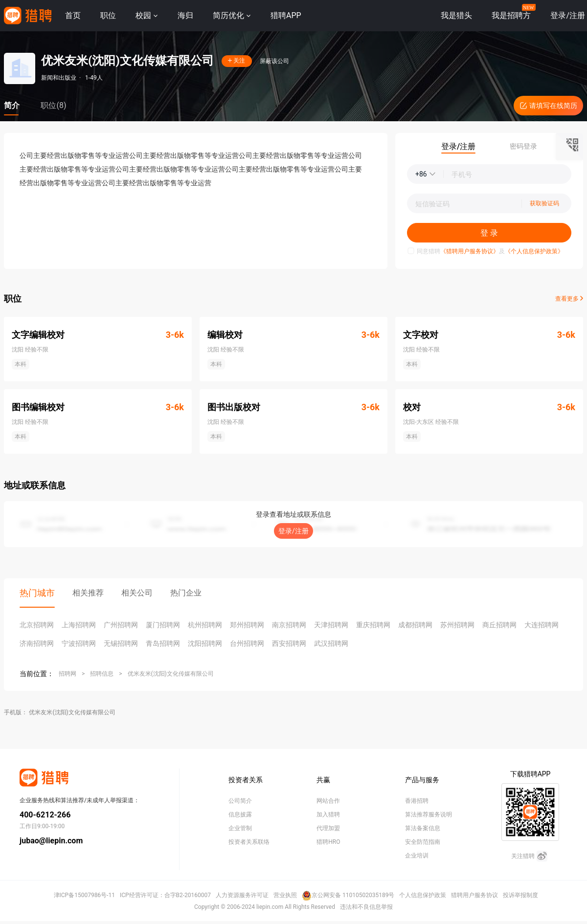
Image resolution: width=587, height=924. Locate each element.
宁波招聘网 (79, 643)
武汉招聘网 (331, 643)
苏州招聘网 (457, 625)
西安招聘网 (289, 643)
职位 (108, 15)
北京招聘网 (37, 625)
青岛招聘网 (163, 643)
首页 (73, 15)
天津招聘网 (331, 625)
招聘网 (68, 674)
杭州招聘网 (205, 625)
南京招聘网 (289, 625)
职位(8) (53, 105)
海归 (185, 15)
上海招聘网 (79, 625)
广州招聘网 (121, 625)
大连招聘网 (542, 625)
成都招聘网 (415, 625)
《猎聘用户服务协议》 (470, 251)
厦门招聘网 (163, 625)
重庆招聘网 (373, 625)
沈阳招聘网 (205, 643)
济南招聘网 (37, 643)
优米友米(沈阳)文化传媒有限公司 (171, 674)
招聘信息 (102, 674)
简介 (12, 105)
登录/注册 (293, 531)
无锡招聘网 (121, 643)
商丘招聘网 (499, 625)
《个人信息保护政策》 (534, 251)
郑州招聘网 (247, 625)
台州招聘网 (247, 643)
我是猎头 (456, 15)
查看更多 (569, 299)
